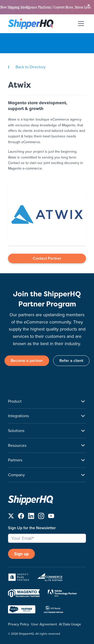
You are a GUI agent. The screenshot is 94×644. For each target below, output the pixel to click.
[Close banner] (88, 6)
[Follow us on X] (11, 517)
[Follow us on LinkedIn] (31, 517)
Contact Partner (47, 258)
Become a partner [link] (27, 361)
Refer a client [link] (71, 361)
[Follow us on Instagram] (41, 517)
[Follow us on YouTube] (51, 517)
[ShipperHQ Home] (47, 499)
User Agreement (44, 624)
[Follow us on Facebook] (21, 517)
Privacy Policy (19, 624)
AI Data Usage (70, 624)
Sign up (21, 554)
